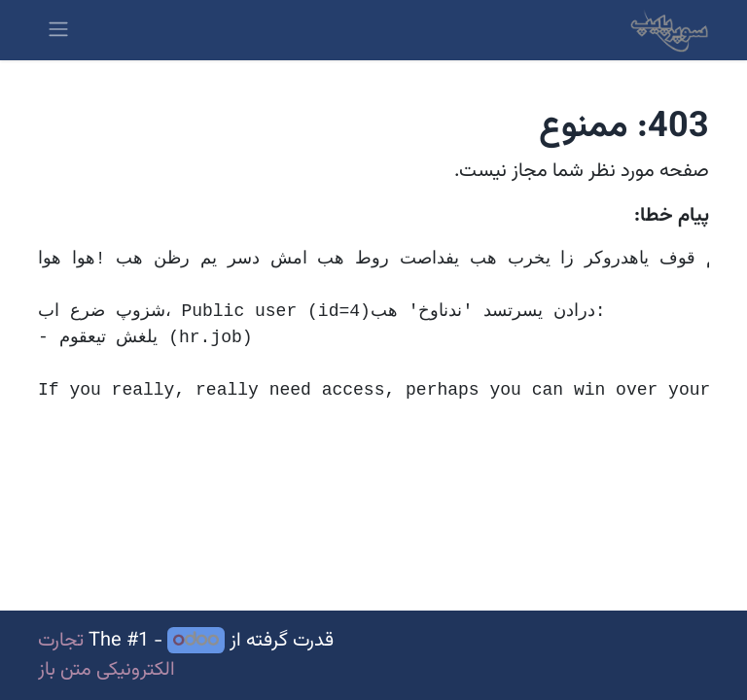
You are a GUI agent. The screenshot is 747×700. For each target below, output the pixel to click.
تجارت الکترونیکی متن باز (107, 655)
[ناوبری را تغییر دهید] (58, 30)
